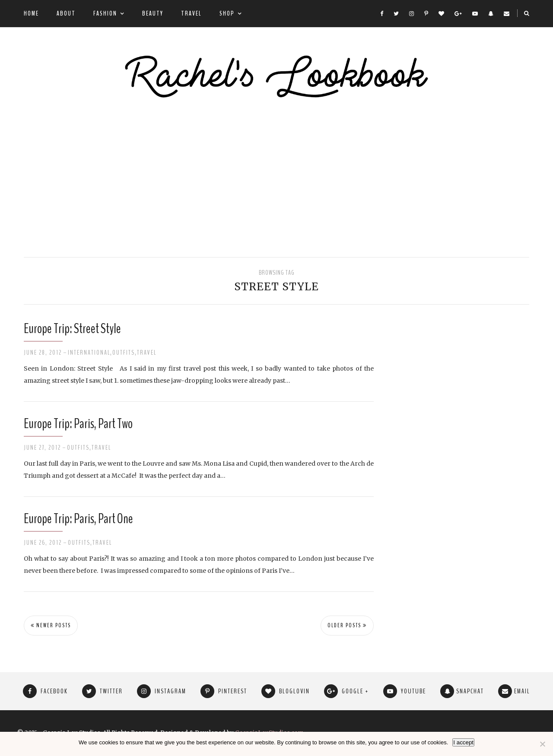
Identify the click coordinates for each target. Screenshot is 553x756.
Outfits (124, 353)
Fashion (105, 13)
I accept (463, 742)
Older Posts (347, 626)
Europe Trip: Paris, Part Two (78, 424)
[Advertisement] (276, 179)
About (66, 13)
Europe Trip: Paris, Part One (78, 519)
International (89, 353)
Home (31, 13)
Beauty (153, 13)
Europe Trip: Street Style (72, 329)
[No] (542, 744)
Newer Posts (51, 626)
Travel (191, 13)
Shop (227, 13)
